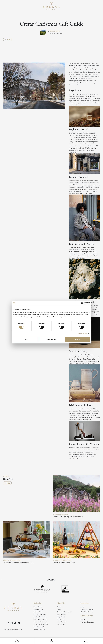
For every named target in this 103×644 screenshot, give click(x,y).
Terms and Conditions (64, 612)
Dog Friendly (61, 617)
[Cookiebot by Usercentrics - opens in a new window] (82, 303)
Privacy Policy (62, 614)
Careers (60, 607)
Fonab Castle (38, 607)
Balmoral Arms (38, 609)
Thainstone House (39, 629)
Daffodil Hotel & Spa (40, 614)
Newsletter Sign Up (87, 612)
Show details (83, 334)
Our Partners (61, 624)
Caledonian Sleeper (87, 609)
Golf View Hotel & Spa (40, 619)
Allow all (77, 339)
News (59, 609)
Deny (26, 339)
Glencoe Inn (38, 612)
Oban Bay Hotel (39, 627)
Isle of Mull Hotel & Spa (41, 622)
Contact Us (61, 619)
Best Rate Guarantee (87, 622)
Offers (83, 620)
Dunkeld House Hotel (40, 617)
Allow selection (51, 339)
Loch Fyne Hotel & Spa (41, 624)
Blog (7, 39)
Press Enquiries (62, 622)
